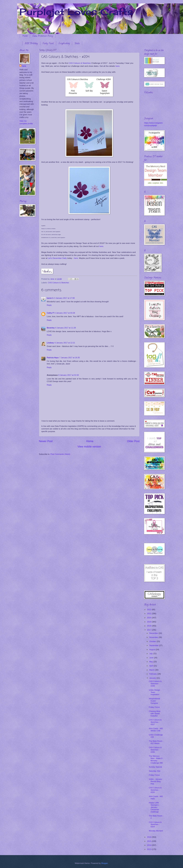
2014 (149, 845)
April (151, 666)
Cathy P (50, 313)
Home (25, 36)
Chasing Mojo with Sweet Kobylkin (155, 714)
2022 (149, 610)
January (153, 678)
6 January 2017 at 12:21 (65, 343)
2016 (149, 837)
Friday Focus (154, 707)
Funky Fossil (48, 44)
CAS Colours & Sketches (79, 63)
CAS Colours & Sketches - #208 (155, 684)
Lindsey (50, 343)
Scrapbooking (64, 44)
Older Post (133, 441)
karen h (50, 298)
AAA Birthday (31, 44)
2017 (149, 630)
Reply (49, 305)
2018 (149, 626)
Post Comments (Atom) (60, 454)
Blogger (105, 863)
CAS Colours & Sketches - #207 (155, 722)
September (154, 645)
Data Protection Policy (43, 36)
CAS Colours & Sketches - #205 (155, 790)
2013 (149, 849)
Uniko (77, 44)
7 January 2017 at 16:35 (70, 358)
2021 (149, 614)
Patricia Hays (53, 358)
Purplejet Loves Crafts (76, 12)
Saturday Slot (154, 771)
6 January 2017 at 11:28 (66, 328)
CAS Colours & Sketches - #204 (155, 825)
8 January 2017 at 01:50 (69, 375)
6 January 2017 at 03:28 (65, 313)
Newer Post (46, 441)
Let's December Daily (57, 258)
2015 (149, 841)
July (151, 654)
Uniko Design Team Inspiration (154, 692)
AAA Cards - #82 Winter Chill (156, 730)
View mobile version (89, 447)
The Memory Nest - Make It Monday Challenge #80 (156, 759)
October (153, 641)
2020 (149, 618)
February (153, 674)
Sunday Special (155, 767)
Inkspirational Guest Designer (154, 701)
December (154, 633)
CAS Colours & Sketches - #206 (155, 750)
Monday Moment (156, 831)
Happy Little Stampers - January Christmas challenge (154, 807)
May (151, 662)
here (118, 66)
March (152, 670)
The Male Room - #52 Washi (156, 742)
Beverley (51, 328)
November (154, 637)
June (152, 658)
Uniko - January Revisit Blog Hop (155, 781)
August (152, 650)
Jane (24, 66)
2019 (149, 622)
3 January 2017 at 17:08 (64, 298)
